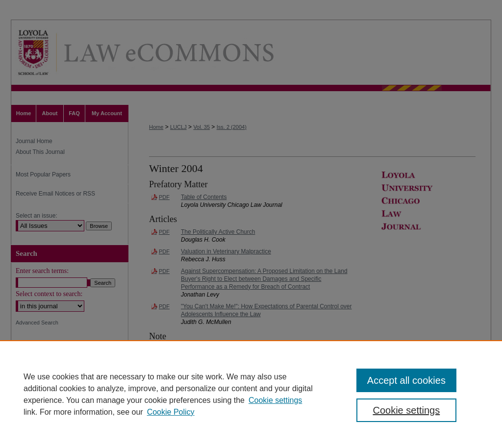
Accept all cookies (406, 380)
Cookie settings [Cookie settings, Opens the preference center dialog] (406, 410)
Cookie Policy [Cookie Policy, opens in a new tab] (171, 412)
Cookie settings (275, 400)
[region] (251, 394)
